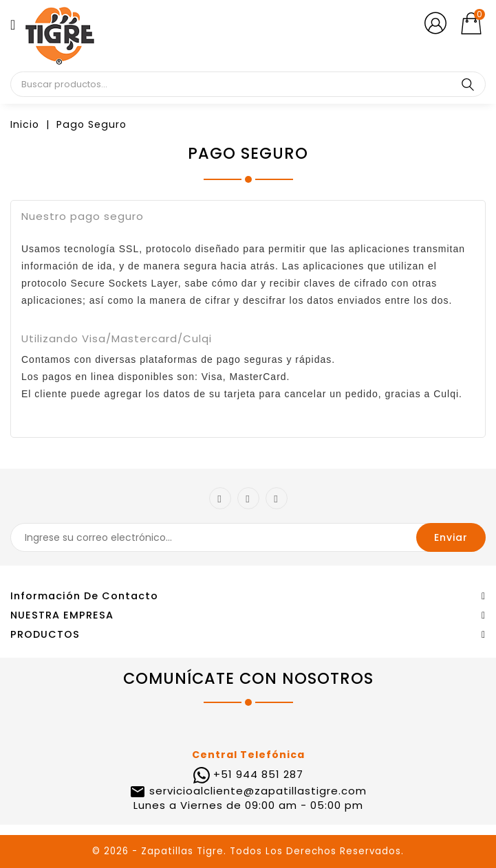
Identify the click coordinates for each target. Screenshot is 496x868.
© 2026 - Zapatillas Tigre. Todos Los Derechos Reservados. (248, 851)
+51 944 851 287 (258, 774)
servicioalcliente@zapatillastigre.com (256, 791)
